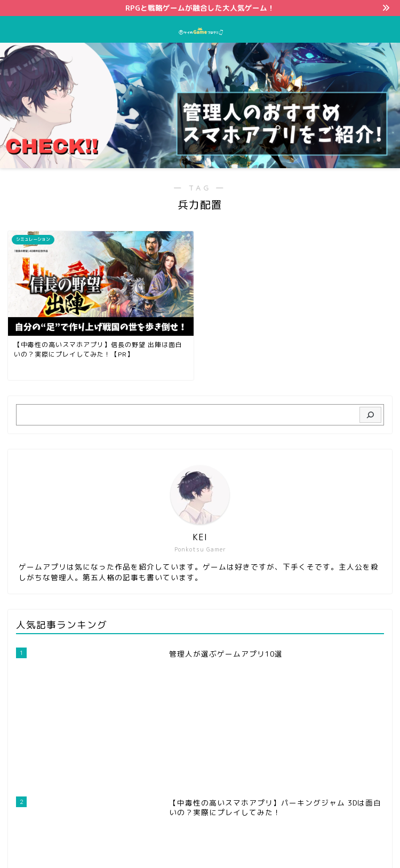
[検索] (370, 415)
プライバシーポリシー (179, 842)
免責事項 (239, 842)
